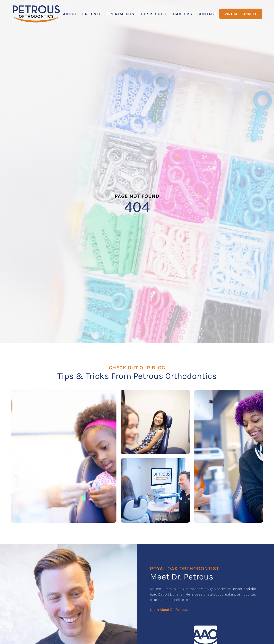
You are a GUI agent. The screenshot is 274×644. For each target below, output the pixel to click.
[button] (70, 14)
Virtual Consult (241, 14)
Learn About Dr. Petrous (169, 609)
